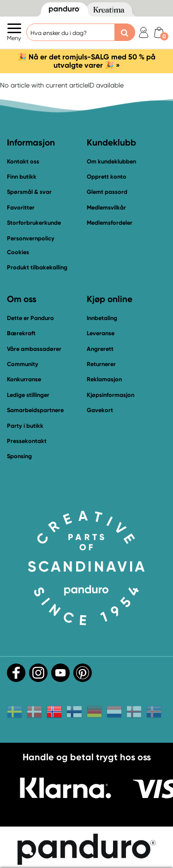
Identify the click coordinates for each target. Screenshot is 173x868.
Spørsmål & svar (29, 192)
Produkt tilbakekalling (37, 267)
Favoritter (21, 207)
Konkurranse (24, 379)
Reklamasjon (104, 379)
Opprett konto (107, 177)
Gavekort (100, 410)
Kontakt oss (23, 161)
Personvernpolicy (31, 238)
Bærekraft (21, 333)
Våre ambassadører (34, 349)
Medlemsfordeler (110, 223)
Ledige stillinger (28, 395)
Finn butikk (22, 177)
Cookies (18, 252)
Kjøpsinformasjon (110, 395)
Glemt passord (107, 192)
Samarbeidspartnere (35, 410)
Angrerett (100, 349)
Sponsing (19, 456)
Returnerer (101, 364)
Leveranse (101, 333)
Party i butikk (25, 426)
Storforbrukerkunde (34, 223)
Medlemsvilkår (106, 207)
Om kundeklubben (111, 161)
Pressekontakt (27, 441)
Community (23, 364)
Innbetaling (102, 318)
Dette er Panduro (30, 318)
